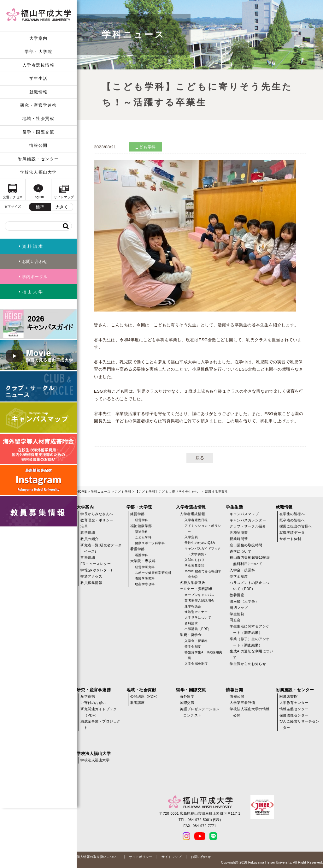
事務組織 (88, 557)
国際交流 (187, 703)
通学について (241, 551)
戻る (200, 458)
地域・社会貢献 (38, 119)
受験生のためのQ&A (200, 543)
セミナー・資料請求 (196, 589)
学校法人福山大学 (38, 172)
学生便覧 (237, 614)
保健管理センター (294, 715)
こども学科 (123, 492)
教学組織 (88, 532)
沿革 (84, 526)
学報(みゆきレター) (96, 570)
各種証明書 (239, 532)
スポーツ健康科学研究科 (153, 573)
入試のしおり (194, 560)
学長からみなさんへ (97, 514)
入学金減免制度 (196, 664)
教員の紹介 (90, 539)
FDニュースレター (96, 564)
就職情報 (38, 92)
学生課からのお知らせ (248, 664)
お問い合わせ (201, 857)
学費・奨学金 (191, 635)
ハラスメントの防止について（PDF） (250, 586)
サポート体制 (290, 539)
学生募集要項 (194, 565)
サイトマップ (171, 857)
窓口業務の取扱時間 (246, 545)
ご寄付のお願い (93, 703)
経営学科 (142, 520)
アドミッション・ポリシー (203, 529)
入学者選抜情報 (38, 65)
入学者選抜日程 (196, 520)
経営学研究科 (145, 567)
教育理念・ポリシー (97, 520)
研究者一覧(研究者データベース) (101, 548)
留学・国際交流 (38, 132)
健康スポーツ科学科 (150, 543)
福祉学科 (142, 532)
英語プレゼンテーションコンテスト (200, 712)
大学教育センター (294, 703)
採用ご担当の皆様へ (296, 526)
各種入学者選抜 (193, 583)
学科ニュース (101, 492)
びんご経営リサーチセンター (300, 724)
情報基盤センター (294, 709)
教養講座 (237, 595)
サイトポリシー (141, 857)
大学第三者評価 (242, 703)
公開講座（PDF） (145, 696)
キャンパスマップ (244, 514)
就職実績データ (292, 532)
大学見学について (198, 618)
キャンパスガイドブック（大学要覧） (203, 551)
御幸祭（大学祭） (244, 601)
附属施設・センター (38, 159)
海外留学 (187, 696)
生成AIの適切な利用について (251, 654)
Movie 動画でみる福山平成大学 (203, 574)
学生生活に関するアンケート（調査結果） (250, 629)
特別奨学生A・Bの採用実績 (203, 655)
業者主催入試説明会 (200, 600)
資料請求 (191, 623)
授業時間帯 (239, 539)
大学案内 (38, 38)
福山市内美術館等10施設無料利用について (250, 561)
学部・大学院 (38, 52)
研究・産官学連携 (38, 105)
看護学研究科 (145, 578)
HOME (82, 492)
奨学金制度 (193, 647)
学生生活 (38, 78)
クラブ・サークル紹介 (248, 526)
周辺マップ (239, 608)
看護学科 (142, 555)
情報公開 (38, 145)
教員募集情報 (91, 583)
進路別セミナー (196, 612)
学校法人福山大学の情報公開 (250, 712)
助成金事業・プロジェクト (100, 724)
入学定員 (191, 537)
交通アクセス (91, 576)
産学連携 (88, 696)
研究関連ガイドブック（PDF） (99, 712)
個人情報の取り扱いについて (98, 857)
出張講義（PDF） (198, 629)
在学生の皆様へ (292, 514)
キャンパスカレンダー (248, 520)
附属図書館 (289, 696)
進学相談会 (193, 606)
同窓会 (235, 620)
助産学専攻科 (145, 584)
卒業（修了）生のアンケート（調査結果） (250, 642)
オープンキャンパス (200, 595)
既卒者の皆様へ (292, 520)
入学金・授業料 (196, 641)
